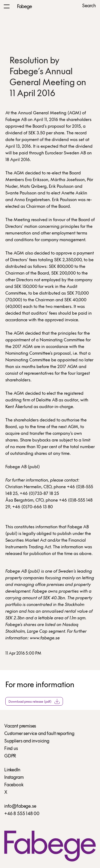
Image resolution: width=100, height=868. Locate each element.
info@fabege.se (20, 806)
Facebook (14, 785)
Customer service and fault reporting (39, 734)
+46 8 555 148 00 (22, 814)
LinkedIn (12, 770)
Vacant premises (20, 726)
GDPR (10, 756)
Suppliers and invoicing (27, 741)
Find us (11, 749)
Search (89, 6)
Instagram (14, 778)
